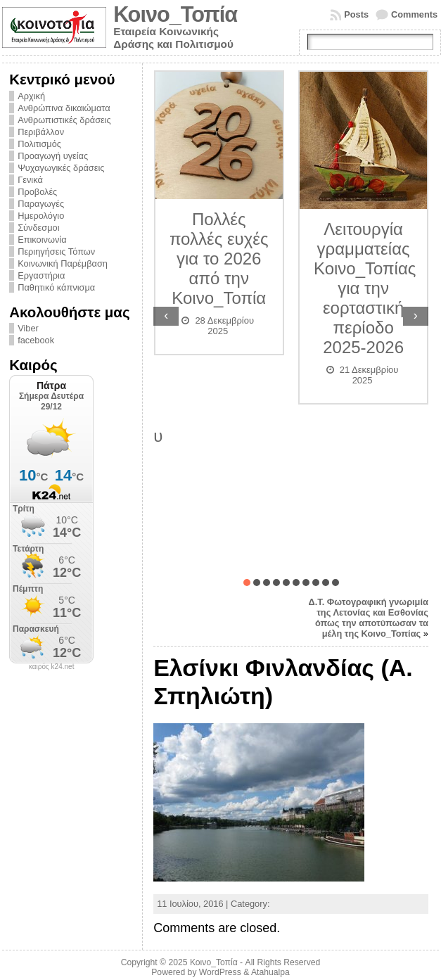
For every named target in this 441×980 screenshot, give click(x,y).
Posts (356, 14)
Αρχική (31, 96)
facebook (36, 340)
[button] (247, 583)
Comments (414, 14)
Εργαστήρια (41, 275)
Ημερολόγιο (41, 216)
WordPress (220, 972)
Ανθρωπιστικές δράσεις (64, 120)
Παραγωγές (41, 204)
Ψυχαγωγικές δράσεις (61, 168)
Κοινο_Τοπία (175, 14)
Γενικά (30, 180)
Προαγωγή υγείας (53, 156)
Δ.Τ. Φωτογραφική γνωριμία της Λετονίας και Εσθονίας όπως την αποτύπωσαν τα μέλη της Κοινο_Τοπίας (369, 618)
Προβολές (37, 192)
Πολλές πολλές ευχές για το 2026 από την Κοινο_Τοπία (219, 259)
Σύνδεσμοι (38, 228)
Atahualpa (270, 972)
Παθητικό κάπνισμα (56, 287)
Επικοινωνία (42, 240)
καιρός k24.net (52, 667)
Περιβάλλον (41, 132)
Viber (28, 328)
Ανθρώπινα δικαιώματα (64, 108)
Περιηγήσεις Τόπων (56, 252)
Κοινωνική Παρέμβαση (63, 263)
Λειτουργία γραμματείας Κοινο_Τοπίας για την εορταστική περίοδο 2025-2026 (365, 288)
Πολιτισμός (39, 144)
